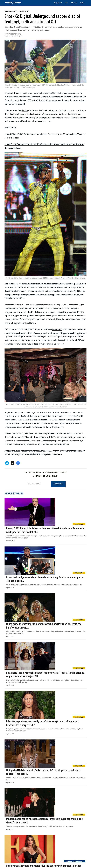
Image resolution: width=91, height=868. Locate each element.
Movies (74, 3)
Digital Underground (41, 118)
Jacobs (25, 110)
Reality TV (58, 3)
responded (57, 329)
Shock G (56, 93)
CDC (16, 412)
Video (82, 3)
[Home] (13, 3)
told (12, 118)
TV (66, 3)
